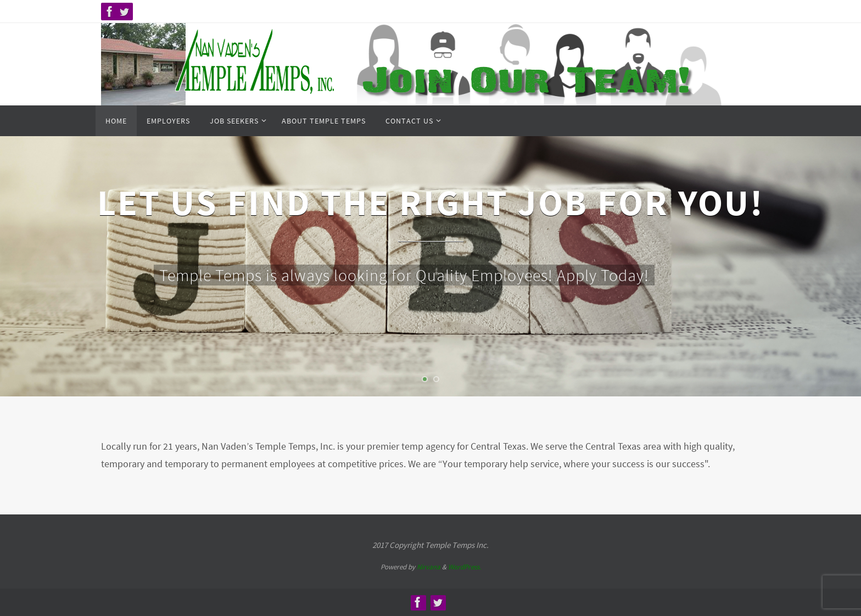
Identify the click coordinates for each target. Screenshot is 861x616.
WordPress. (465, 567)
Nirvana (429, 567)
